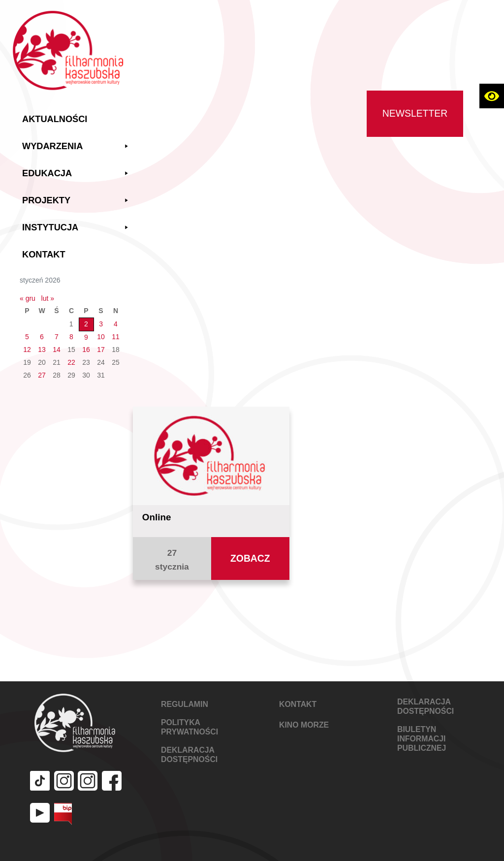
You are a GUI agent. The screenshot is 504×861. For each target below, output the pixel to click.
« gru (28, 298)
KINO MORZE (304, 725)
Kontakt (44, 255)
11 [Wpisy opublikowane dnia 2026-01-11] (116, 337)
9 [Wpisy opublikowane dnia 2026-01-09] (86, 337)
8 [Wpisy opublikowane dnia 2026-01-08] (71, 337)
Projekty (76, 201)
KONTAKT (298, 704)
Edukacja (76, 174)
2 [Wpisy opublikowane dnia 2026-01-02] (86, 324)
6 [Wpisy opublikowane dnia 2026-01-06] (42, 337)
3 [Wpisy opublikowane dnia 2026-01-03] (101, 324)
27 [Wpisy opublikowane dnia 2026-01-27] (42, 375)
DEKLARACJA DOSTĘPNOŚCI (189, 755)
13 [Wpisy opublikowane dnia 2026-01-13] (42, 350)
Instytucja (76, 228)
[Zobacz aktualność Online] (211, 455)
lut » (48, 298)
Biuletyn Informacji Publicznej (422, 739)
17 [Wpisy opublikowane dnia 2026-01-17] (101, 350)
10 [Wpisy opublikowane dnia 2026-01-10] (101, 337)
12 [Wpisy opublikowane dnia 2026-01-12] (27, 350)
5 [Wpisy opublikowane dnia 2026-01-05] (27, 337)
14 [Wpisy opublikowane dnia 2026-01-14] (57, 350)
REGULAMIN (185, 704)
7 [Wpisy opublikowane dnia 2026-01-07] (57, 337)
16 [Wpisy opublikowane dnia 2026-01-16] (86, 350)
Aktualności (55, 119)
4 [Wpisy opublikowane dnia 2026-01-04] (116, 324)
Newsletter (415, 113)
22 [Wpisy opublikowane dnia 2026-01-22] (71, 362)
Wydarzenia (76, 146)
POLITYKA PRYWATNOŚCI (189, 727)
